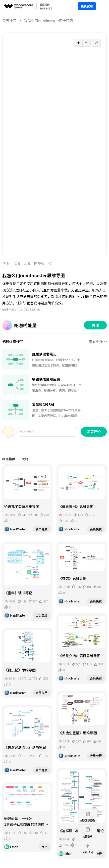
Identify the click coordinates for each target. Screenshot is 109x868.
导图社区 (9, 21)
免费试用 (87, 6)
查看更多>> (98, 341)
